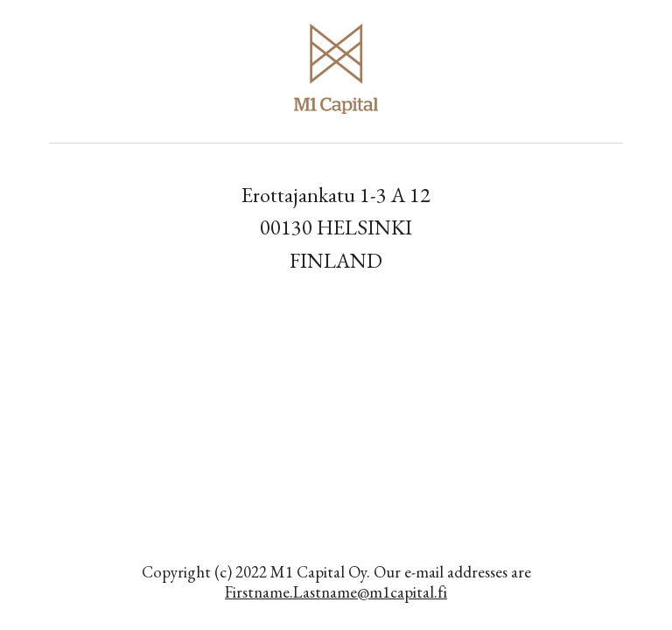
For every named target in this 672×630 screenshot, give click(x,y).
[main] (336, 227)
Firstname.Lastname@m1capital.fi (336, 592)
